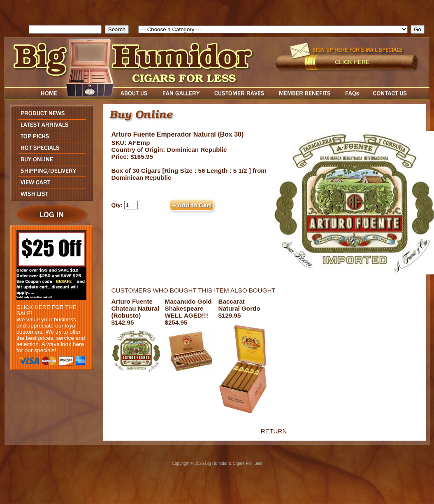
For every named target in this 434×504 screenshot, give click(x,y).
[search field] (65, 29)
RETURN (274, 431)
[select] (273, 29)
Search (18, 29)
